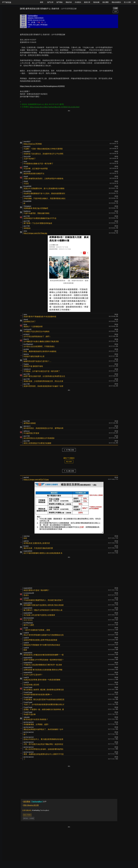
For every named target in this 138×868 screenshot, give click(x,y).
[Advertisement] (69, 125)
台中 (34, 802)
